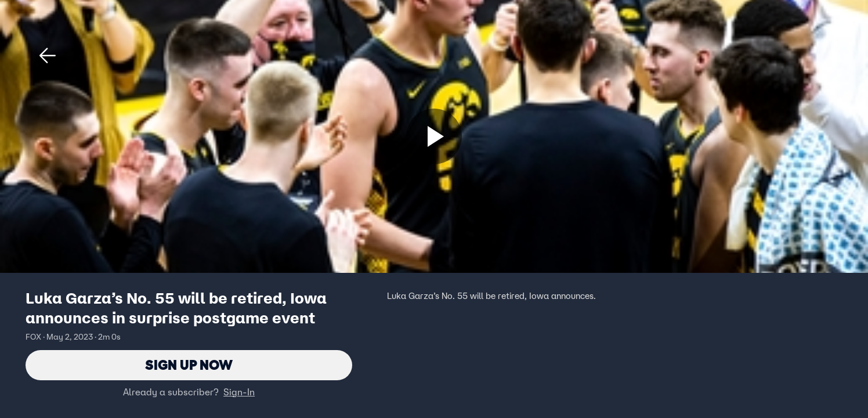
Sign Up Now (189, 365)
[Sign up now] (434, 136)
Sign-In (239, 392)
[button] (48, 56)
